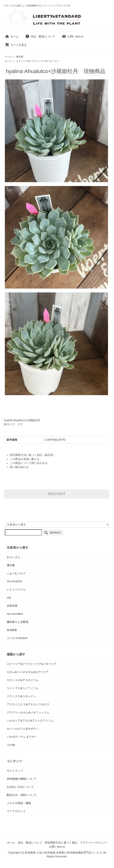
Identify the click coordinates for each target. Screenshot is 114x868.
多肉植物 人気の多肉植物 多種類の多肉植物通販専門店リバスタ (63, 853)
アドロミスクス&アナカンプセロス (28, 704)
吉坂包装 (12, 606)
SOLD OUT (57, 494)
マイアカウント (16, 811)
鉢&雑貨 (12, 630)
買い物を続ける (19, 467)
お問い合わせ (73, 36)
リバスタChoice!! (17, 638)
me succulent (15, 614)
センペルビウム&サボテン (23, 729)
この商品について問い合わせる (29, 463)
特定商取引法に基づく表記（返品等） (33, 455)
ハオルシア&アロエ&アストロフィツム (30, 721)
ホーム (12, 36)
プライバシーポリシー (93, 843)
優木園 (20, 57)
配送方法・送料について (22, 795)
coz (9, 598)
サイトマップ (15, 771)
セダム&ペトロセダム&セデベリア (28, 672)
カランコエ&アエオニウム (23, 680)
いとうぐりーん (16, 589)
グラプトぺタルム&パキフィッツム (28, 712)
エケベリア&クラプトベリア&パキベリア (37, 61)
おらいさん (14, 557)
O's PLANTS (14, 581)
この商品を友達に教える (25, 459)
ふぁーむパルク (16, 573)
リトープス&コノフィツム (23, 688)
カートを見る (16, 45)
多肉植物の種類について (22, 779)
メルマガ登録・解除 (19, 803)
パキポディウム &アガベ (22, 737)
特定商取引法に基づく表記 (61, 843)
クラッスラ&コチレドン (21, 696)
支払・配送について (40, 36)
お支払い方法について (20, 787)
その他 (11, 745)
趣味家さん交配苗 (18, 622)
